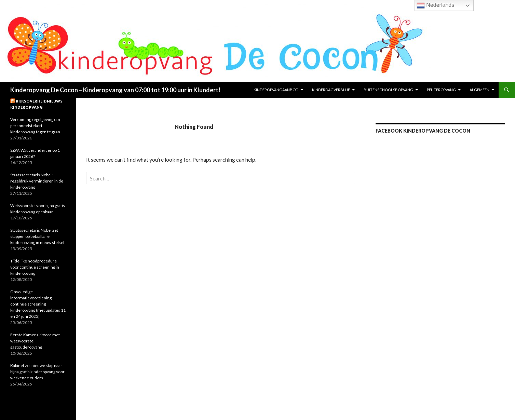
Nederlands (435, 5)
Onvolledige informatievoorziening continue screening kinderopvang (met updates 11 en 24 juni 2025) (38, 304)
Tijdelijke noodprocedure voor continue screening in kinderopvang (35, 267)
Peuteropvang (441, 90)
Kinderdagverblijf (331, 90)
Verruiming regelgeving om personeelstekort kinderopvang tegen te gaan (35, 126)
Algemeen (479, 90)
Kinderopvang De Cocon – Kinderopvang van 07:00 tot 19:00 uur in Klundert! (115, 90)
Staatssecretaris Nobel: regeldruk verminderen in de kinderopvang (37, 181)
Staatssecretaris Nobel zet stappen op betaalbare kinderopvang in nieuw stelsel (37, 236)
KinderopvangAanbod (276, 90)
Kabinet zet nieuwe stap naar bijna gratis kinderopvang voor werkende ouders (37, 372)
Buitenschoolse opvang (388, 90)
